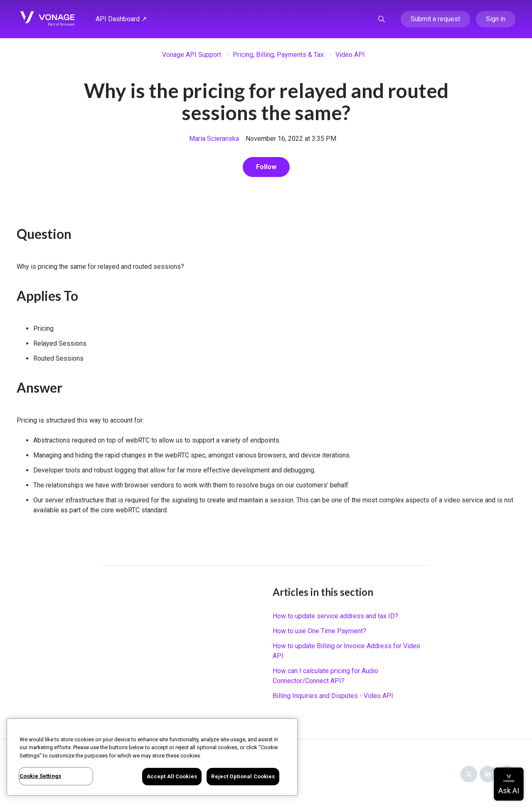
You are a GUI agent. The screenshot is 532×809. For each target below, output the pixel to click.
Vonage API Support (192, 55)
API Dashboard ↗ (121, 19)
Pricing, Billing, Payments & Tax (278, 55)
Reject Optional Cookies (243, 776)
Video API (350, 55)
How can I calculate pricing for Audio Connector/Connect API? (325, 676)
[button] (382, 19)
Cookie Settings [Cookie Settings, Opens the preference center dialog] (40, 776)
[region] (152, 757)
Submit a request (435, 19)
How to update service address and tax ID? (335, 616)
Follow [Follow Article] (266, 167)
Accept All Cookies (172, 776)
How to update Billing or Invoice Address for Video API (346, 651)
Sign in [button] (496, 19)
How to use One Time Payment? (319, 631)
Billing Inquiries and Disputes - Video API (333, 696)
